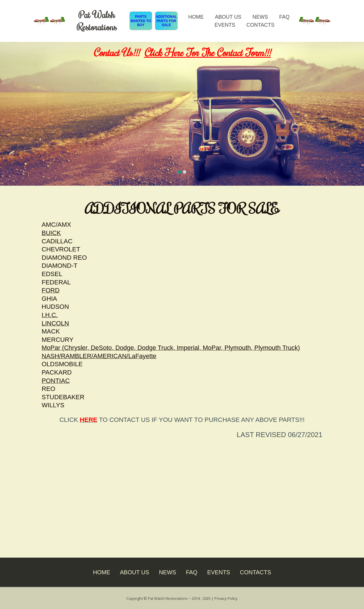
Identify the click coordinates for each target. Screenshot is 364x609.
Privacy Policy (227, 598)
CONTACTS (260, 25)
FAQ (284, 17)
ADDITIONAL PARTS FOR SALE (166, 21)
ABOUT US (228, 17)
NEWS (260, 17)
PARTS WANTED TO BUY (141, 21)
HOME (196, 17)
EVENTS (225, 25)
